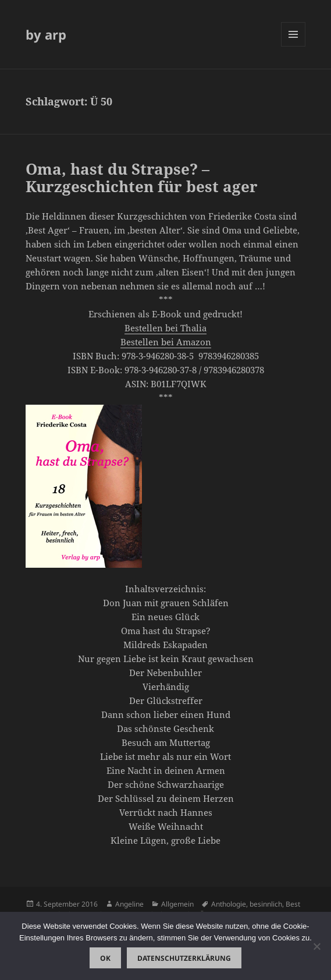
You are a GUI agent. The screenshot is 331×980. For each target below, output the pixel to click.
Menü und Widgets (293, 46)
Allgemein (177, 904)
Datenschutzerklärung (184, 958)
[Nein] (316, 946)
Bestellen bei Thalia (165, 328)
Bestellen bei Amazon (166, 342)
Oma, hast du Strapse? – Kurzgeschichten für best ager (142, 178)
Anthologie (229, 904)
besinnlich (266, 904)
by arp (46, 34)
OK (105, 958)
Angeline (129, 904)
